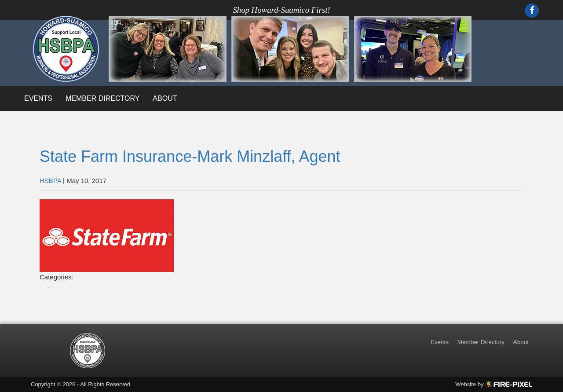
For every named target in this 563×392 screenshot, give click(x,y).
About (165, 98)
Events (38, 98)
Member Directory (102, 98)
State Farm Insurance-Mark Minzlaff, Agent (190, 156)
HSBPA (50, 181)
